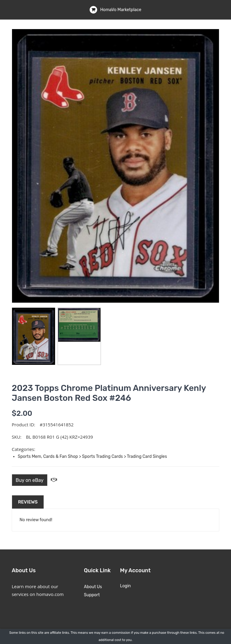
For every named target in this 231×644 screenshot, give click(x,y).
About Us (93, 587)
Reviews (28, 502)
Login (125, 586)
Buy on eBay (30, 480)
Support (92, 595)
